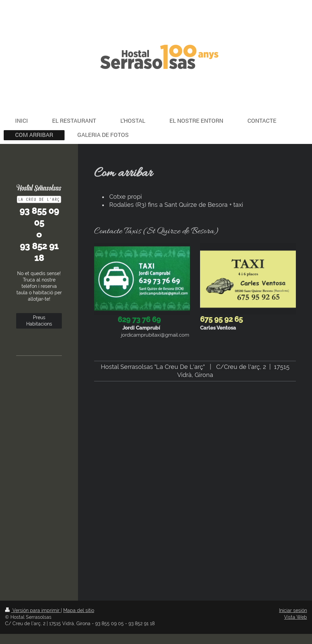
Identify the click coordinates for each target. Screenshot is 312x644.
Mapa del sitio (79, 610)
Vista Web (296, 617)
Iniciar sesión (293, 610)
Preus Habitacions (39, 321)
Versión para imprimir (33, 610)
